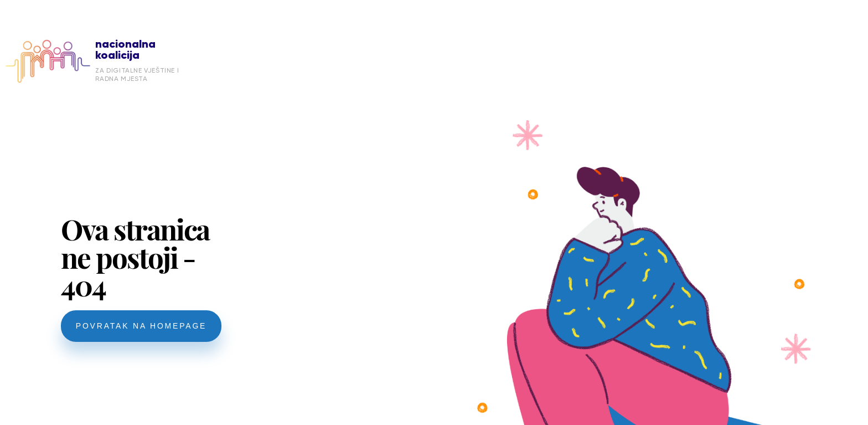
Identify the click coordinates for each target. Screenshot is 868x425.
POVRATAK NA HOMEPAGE (141, 326)
